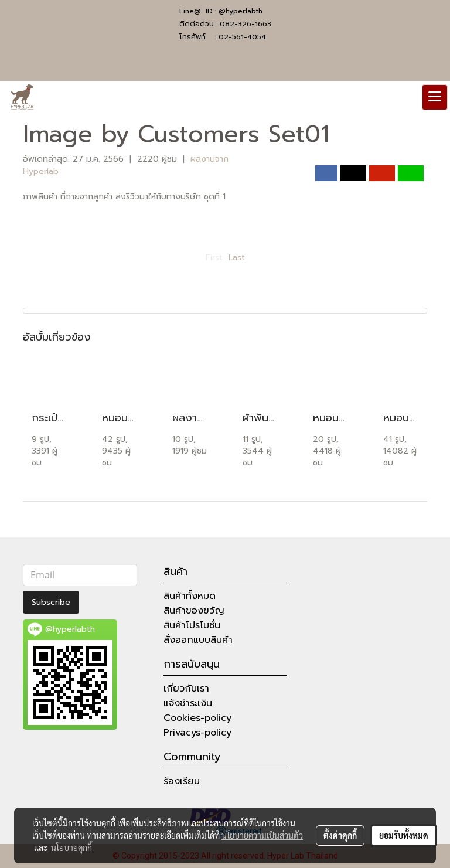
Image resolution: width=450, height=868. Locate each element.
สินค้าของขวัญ (194, 611)
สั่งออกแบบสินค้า (198, 640)
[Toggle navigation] (435, 97)
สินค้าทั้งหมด (190, 596)
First (214, 258)
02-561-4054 (242, 37)
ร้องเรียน (182, 781)
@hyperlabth (241, 11)
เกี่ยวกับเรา (186, 689)
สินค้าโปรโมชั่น (192, 625)
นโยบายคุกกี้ (71, 847)
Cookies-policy (197, 718)
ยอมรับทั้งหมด (404, 835)
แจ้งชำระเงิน (188, 703)
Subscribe (51, 602)
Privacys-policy (197, 733)
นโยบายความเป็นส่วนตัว (262, 835)
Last (237, 258)
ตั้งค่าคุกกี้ (340, 835)
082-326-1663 (246, 24)
